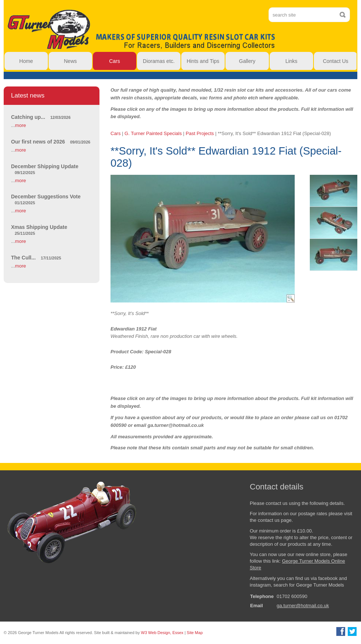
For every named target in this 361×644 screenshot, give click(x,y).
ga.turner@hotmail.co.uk (303, 606)
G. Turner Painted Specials (153, 133)
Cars (115, 133)
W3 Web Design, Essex (162, 633)
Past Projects (200, 133)
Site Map (195, 633)
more (21, 125)
